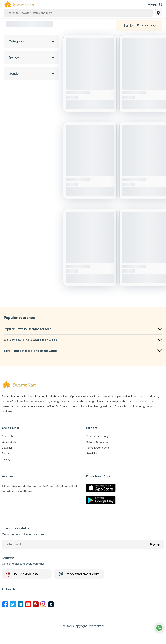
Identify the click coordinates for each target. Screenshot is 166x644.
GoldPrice (92, 454)
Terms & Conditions (98, 448)
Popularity (145, 26)
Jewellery (8, 448)
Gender (32, 74)
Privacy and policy (97, 436)
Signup (155, 544)
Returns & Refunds (97, 442)
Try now (32, 58)
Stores (6, 454)
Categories (32, 41)
